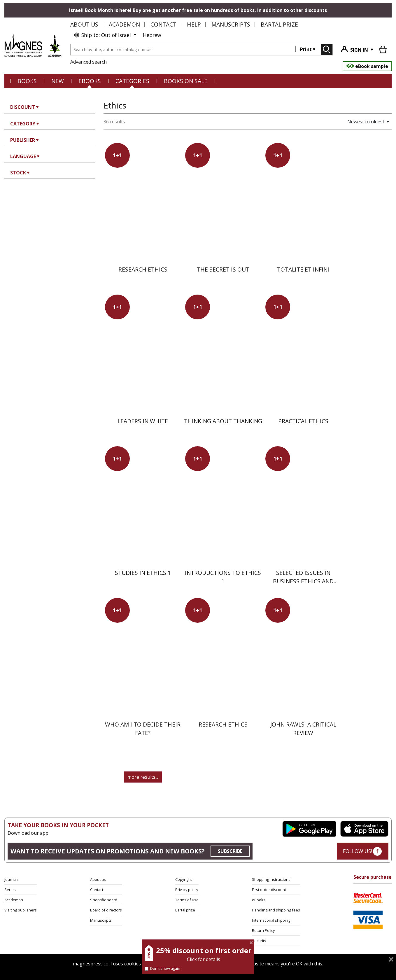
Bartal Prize (279, 24)
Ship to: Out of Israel (102, 35)
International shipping (271, 920)
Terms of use (187, 900)
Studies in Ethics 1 (143, 573)
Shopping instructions (271, 879)
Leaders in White (143, 421)
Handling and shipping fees (276, 910)
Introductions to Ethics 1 (223, 577)
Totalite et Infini (303, 269)
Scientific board (104, 900)
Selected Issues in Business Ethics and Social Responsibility (303, 581)
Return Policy (263, 930)
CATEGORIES (132, 81)
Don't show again (162, 968)
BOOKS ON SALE (186, 81)
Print (306, 49)
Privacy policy (187, 890)
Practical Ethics (303, 421)
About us (84, 24)
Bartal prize (185, 910)
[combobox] (183, 50)
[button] (348, 122)
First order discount (269, 890)
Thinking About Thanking (223, 421)
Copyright (184, 879)
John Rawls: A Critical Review (303, 729)
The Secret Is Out (223, 269)
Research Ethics (143, 269)
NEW (58, 81)
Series (10, 890)
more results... (143, 777)
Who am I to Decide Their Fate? (143, 729)
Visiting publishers (21, 910)
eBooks (90, 81)
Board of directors (106, 910)
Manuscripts (231, 24)
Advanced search (89, 62)
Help (194, 24)
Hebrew (152, 35)
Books (27, 81)
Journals (12, 879)
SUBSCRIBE (230, 851)
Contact (163, 24)
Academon (124, 24)
